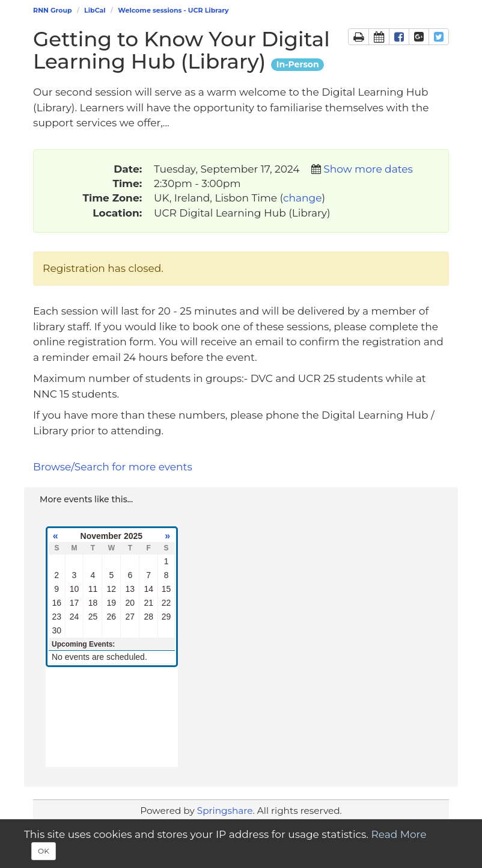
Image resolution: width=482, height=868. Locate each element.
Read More (398, 834)
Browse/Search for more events (113, 467)
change (302, 198)
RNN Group (52, 10)
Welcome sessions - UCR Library (173, 10)
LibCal (95, 10)
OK (44, 851)
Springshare (225, 811)
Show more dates (368, 169)
